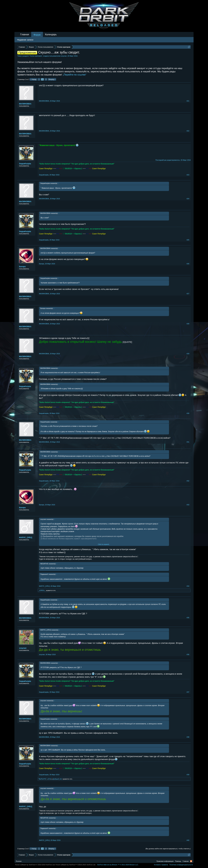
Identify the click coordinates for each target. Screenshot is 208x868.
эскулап (64, 56)
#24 (188, 199)
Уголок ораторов (36, 56)
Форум (37, 35)
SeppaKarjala (25, 164)
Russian (19, 861)
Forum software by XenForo (35, 865)
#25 (188, 240)
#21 (188, 101)
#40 (188, 840)
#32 (188, 481)
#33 (188, 505)
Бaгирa (22, 267)
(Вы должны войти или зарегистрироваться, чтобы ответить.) (168, 849)
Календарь (51, 34)
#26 (188, 264)
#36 (188, 654)
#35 (188, 618)
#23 (188, 175)
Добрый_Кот (57, 779)
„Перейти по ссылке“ (75, 75)
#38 (188, 737)
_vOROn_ (42, 590)
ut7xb (49, 779)
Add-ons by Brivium (118, 865)
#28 (188, 324)
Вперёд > (52, 79)
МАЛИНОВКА (25, 104)
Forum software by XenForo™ (76, 865)
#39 (188, 775)
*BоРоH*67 (42, 779)
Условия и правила (161, 865)
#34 (188, 586)
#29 (188, 354)
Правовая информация (165, 861)
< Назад (33, 79)
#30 (188, 413)
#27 (188, 294)
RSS (191, 861)
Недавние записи (25, 40)
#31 (188, 442)
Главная (25, 34)
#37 (188, 692)
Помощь (178, 861)
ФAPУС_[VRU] (26, 537)
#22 (188, 131)
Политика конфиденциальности (181, 865)
